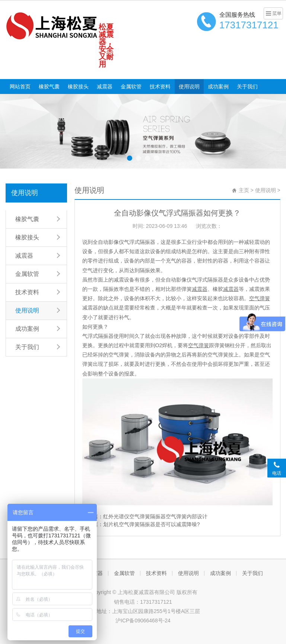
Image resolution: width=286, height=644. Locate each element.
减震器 (105, 87)
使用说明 (189, 87)
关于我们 (247, 87)
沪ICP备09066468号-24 (143, 621)
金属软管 (131, 87)
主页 (244, 190)
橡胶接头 (78, 87)
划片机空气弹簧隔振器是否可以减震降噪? (152, 524)
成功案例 (218, 87)
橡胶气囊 (49, 87)
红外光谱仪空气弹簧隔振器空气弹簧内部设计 (155, 516)
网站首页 (20, 87)
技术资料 (160, 87)
